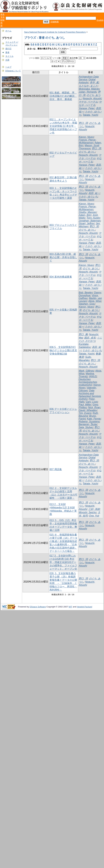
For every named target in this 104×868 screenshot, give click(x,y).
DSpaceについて (13, 71)
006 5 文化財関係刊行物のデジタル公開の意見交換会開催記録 (63, 350)
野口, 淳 (83, 123)
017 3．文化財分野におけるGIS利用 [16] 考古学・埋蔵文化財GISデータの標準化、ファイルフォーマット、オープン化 (63, 562)
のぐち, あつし (87, 152)
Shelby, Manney (88, 212)
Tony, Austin (93, 218)
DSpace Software (38, 607)
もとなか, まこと (88, 86)
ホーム (8, 31)
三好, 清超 (94, 509)
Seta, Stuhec (86, 427)
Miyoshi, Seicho (88, 512)
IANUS (93, 376)
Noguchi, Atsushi (92, 98)
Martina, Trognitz (87, 375)
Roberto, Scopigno (89, 422)
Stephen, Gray (87, 304)
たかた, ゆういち (88, 197)
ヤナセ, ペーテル (88, 102)
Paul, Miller (85, 405)
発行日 (8, 49)
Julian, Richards (88, 92)
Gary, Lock (92, 402)
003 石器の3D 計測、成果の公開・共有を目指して (63, 257)
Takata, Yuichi (90, 115)
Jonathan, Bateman (90, 221)
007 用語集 (56, 469)
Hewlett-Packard (84, 607)
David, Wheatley (88, 410)
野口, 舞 (83, 334)
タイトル (9, 56)
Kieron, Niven (86, 137)
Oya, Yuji (94, 516)
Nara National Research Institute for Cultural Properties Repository (55, 32)
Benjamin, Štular (88, 424)
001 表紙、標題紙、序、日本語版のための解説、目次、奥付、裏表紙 (63, 96)
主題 (7, 60)
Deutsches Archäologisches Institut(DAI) (88, 382)
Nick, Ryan (94, 407)
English (100, 20)
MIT (70, 607)
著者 (7, 52)
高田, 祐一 (94, 193)
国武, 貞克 (90, 338)
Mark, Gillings (86, 371)
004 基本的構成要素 (61, 277)
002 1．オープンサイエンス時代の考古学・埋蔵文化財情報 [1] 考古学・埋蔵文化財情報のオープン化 (63, 126)
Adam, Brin (85, 215)
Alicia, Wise (95, 301)
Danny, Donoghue (90, 294)
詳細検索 (55, 22)
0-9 (32, 44)
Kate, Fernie (94, 419)
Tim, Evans (85, 413)
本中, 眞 (94, 82)
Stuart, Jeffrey (87, 224)
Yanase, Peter (87, 108)
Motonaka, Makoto (89, 89)
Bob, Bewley (86, 293)
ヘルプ (8, 67)
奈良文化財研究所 (3, 20)
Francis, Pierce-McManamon (88, 141)
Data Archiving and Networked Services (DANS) (90, 395)
